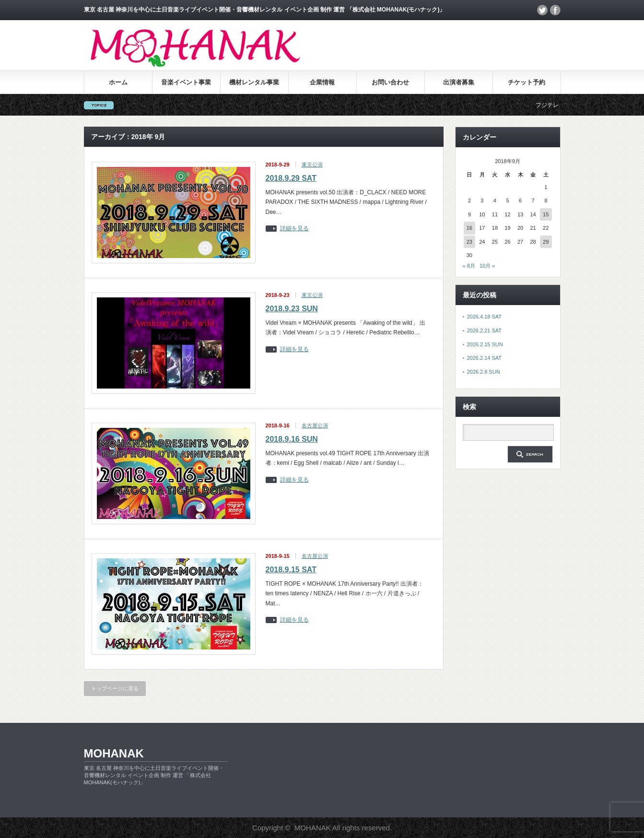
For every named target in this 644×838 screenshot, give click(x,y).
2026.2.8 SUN (484, 372)
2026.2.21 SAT (485, 330)
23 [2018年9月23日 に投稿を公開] (469, 242)
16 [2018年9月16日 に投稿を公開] (469, 228)
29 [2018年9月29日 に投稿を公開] (546, 242)
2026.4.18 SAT (485, 317)
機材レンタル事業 (254, 82)
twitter (542, 10)
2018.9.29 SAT (291, 178)
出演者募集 (459, 82)
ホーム (118, 82)
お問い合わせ (390, 82)
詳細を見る (294, 229)
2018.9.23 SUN (292, 309)
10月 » (487, 266)
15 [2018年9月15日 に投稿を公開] (546, 214)
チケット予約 (527, 82)
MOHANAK (114, 753)
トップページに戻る (115, 688)
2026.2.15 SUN (485, 344)
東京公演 (312, 165)
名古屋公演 (315, 425)
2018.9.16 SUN (292, 439)
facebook (555, 10)
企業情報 (322, 82)
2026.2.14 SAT (485, 358)
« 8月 (469, 266)
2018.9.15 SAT (291, 570)
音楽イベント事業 (186, 82)
